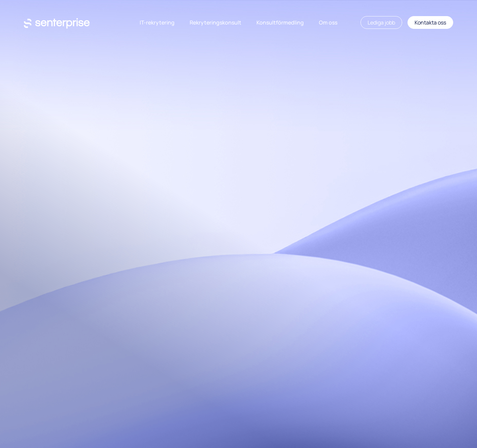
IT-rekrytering (157, 22)
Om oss (328, 22)
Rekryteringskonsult (216, 22)
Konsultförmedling (280, 22)
